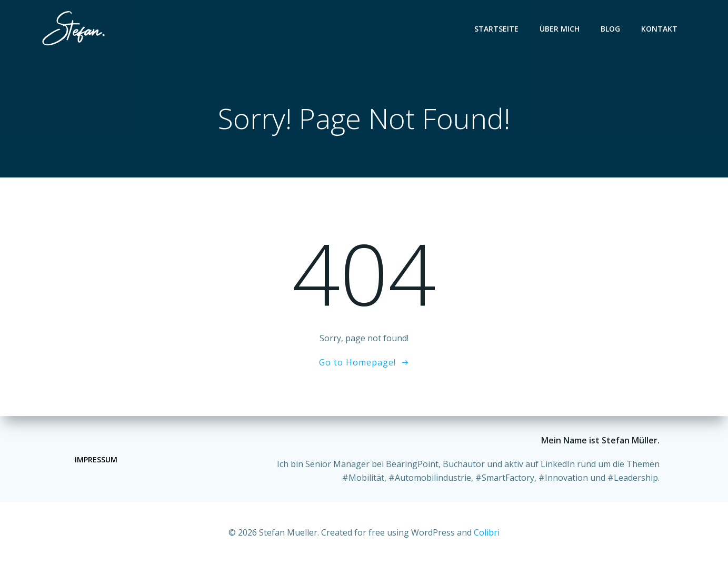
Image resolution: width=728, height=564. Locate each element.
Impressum (96, 459)
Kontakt (660, 29)
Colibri (487, 532)
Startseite (497, 29)
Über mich (560, 29)
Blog (611, 29)
